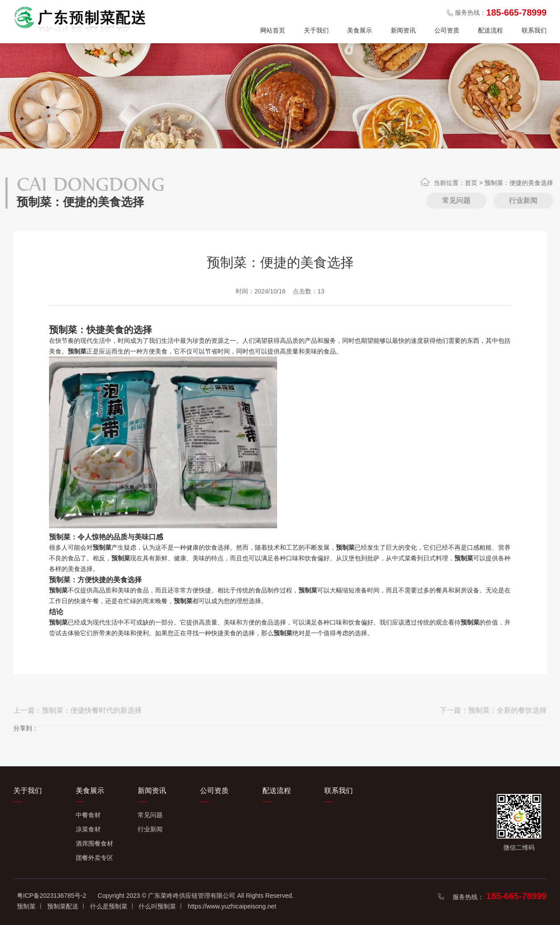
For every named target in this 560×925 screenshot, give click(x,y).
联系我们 (534, 30)
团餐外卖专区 (94, 858)
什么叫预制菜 (157, 906)
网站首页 (273, 30)
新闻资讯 (403, 30)
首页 (545, 183)
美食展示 (360, 30)
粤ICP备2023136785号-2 (52, 896)
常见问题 (530, 200)
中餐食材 (88, 815)
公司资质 (447, 30)
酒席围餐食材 (94, 843)
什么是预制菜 (109, 906)
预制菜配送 (63, 906)
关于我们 (316, 30)
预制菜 (26, 906)
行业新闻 (150, 829)
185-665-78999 (516, 896)
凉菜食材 (88, 829)
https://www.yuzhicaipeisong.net (232, 906)
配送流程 (491, 30)
